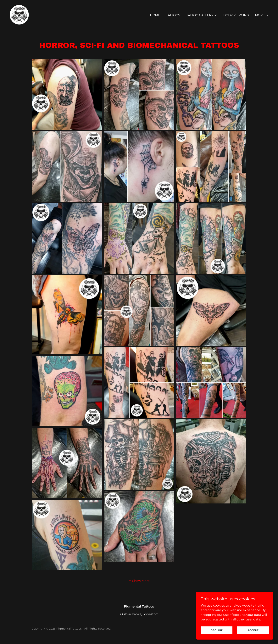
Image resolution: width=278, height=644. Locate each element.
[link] (19, 14)
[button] (202, 15)
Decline (217, 630)
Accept (253, 630)
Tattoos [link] (173, 15)
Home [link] (155, 15)
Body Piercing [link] (236, 15)
